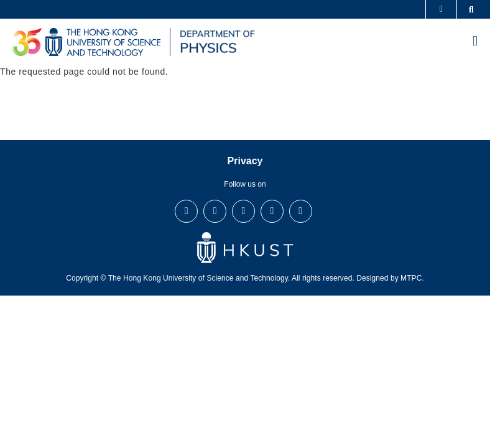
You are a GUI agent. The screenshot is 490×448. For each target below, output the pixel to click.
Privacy (245, 161)
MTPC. (412, 278)
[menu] (475, 42)
